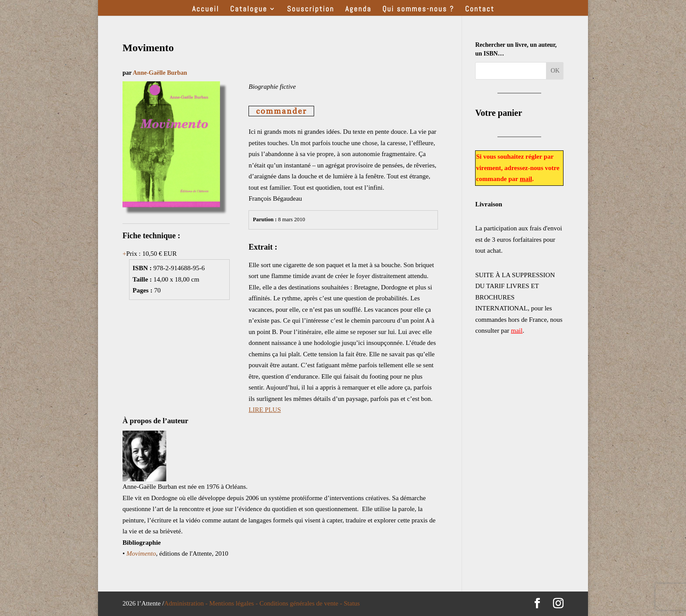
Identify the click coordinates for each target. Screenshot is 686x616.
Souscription (311, 10)
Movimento (141, 553)
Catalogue (249, 10)
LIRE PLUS (265, 410)
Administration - (187, 603)
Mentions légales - (234, 603)
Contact (480, 10)
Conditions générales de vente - (302, 603)
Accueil (206, 10)
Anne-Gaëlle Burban (160, 73)
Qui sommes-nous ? (418, 10)
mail (526, 179)
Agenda (358, 10)
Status (352, 603)
